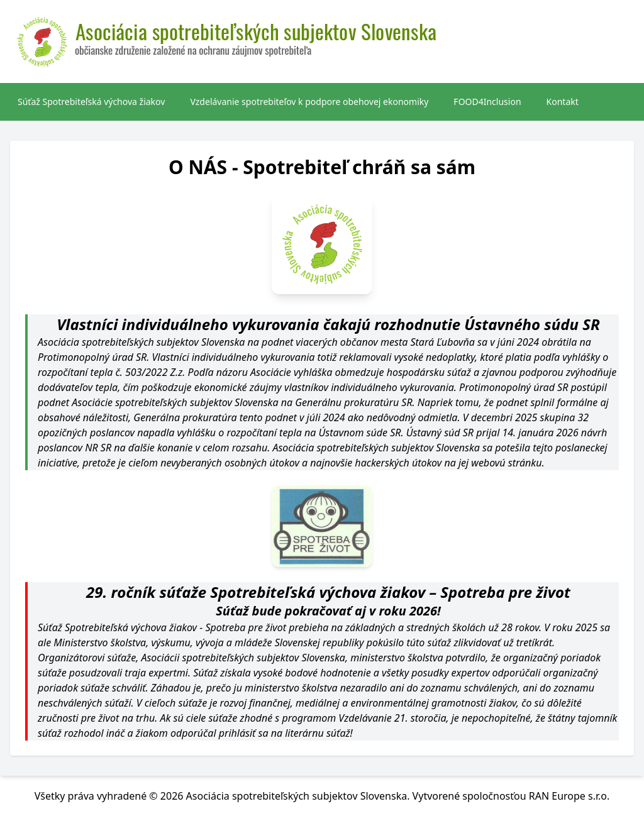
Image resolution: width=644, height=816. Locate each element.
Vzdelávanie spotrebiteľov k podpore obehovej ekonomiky (309, 102)
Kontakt (563, 102)
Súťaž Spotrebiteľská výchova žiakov (91, 102)
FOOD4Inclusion (487, 102)
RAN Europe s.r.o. (569, 796)
